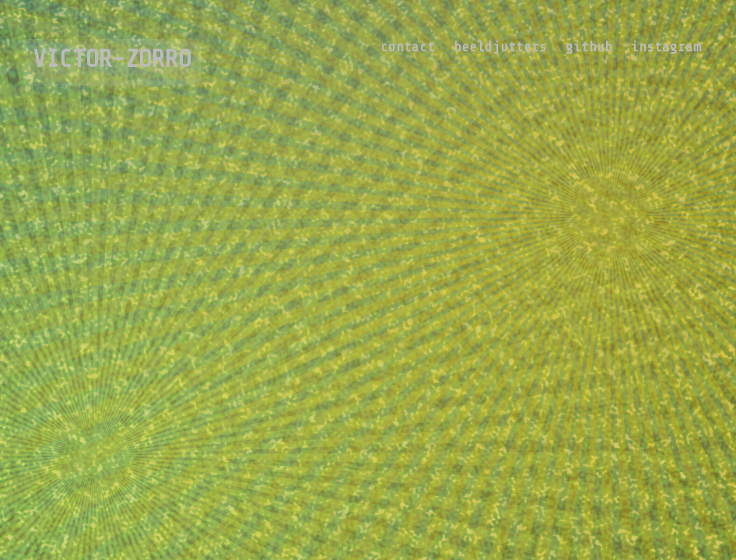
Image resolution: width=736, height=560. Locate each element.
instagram (666, 47)
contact (408, 47)
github (589, 47)
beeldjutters (500, 47)
